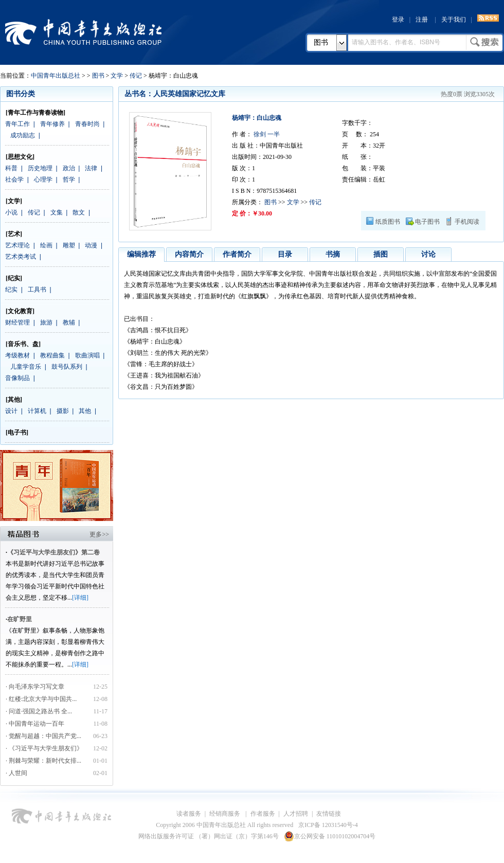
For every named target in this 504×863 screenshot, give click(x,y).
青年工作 (17, 124)
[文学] (14, 201)
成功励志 (23, 135)
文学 (117, 76)
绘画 (46, 245)
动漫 (91, 245)
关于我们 (454, 20)
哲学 (69, 179)
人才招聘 (296, 814)
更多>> (99, 534)
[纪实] (14, 278)
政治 (69, 168)
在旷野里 (20, 619)
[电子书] (17, 433)
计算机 (37, 411)
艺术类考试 (21, 257)
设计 (11, 411)
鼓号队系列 (67, 367)
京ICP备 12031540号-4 (328, 825)
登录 (398, 20)
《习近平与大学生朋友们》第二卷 (53, 552)
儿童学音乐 (26, 367)
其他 (85, 411)
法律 (91, 168)
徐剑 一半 (266, 134)
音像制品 (17, 378)
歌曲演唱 (87, 355)
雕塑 (69, 245)
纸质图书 (388, 222)
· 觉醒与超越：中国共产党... (43, 736)
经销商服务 (226, 814)
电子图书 (427, 222)
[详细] (80, 598)
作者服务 (263, 814)
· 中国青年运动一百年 (35, 724)
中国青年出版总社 (83, 32)
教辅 (69, 322)
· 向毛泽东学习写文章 (35, 687)
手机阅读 (467, 222)
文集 (57, 212)
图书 (321, 42)
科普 (11, 168)
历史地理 (40, 168)
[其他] (14, 400)
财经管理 (17, 322)
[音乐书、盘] (23, 344)
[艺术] (14, 234)
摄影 (63, 411)
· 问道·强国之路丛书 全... (39, 711)
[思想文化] (20, 157)
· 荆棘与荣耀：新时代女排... (43, 761)
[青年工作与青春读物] (35, 113)
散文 (79, 212)
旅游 (46, 322)
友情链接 (329, 814)
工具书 (37, 290)
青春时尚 (87, 124)
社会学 (14, 179)
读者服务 (189, 814)
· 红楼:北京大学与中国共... (41, 699)
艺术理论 (17, 245)
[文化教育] (20, 311)
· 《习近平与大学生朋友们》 (44, 748)
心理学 (43, 179)
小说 (11, 212)
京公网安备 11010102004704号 (330, 836)
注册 (422, 20)
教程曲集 (52, 355)
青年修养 (52, 124)
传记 (136, 76)
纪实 (11, 290)
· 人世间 (16, 773)
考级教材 (17, 355)
